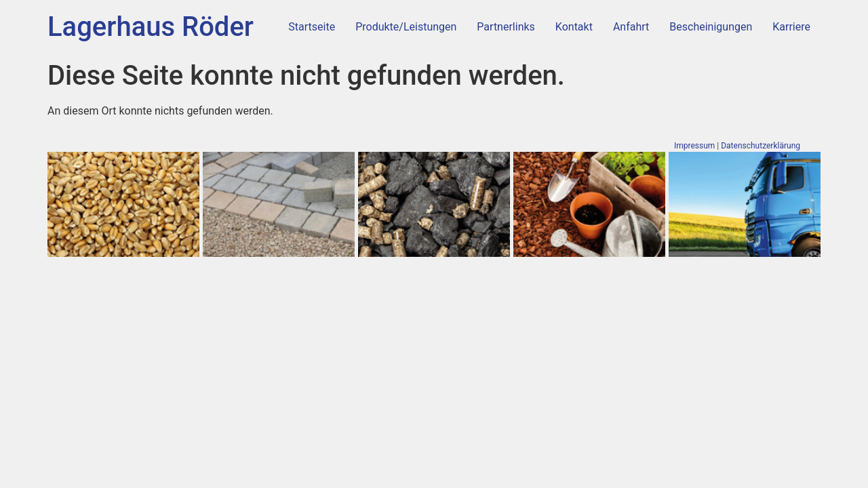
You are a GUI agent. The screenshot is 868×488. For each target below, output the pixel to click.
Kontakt (574, 27)
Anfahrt (631, 27)
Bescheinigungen (711, 27)
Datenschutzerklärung (761, 146)
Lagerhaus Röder (151, 27)
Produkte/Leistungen (406, 27)
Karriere (791, 27)
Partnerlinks (506, 27)
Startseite (312, 27)
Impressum (694, 146)
